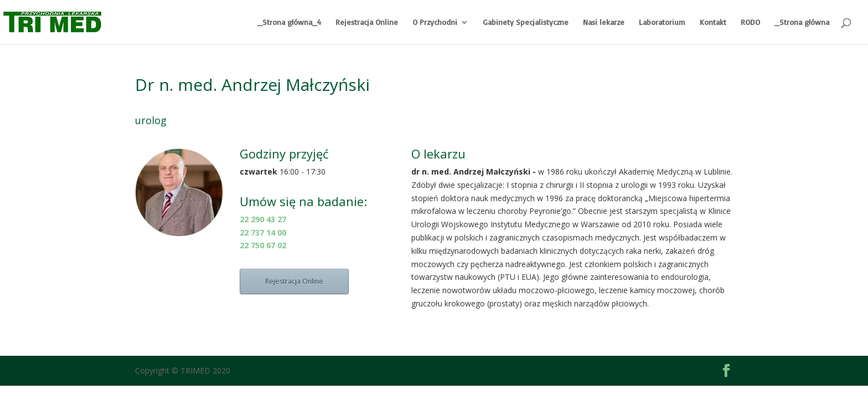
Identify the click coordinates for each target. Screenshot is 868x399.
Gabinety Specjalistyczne (526, 22)
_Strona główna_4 (289, 22)
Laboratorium (662, 22)
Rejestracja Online (367, 22)
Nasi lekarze (604, 22)
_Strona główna (802, 22)
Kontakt (713, 22)
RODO (750, 22)
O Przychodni (435, 22)
